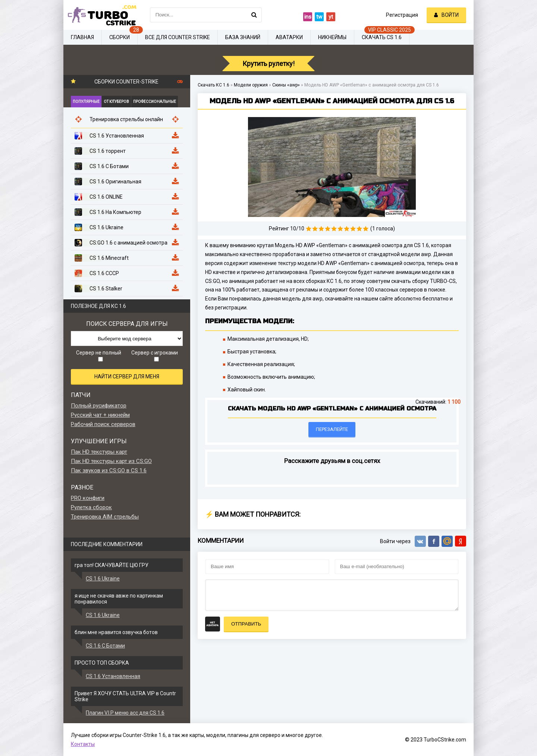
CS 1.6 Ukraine (103, 579)
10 (366, 229)
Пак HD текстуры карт (99, 452)
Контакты (83, 744)
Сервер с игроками (155, 356)
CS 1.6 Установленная (113, 676)
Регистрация (402, 15)
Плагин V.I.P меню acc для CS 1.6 (125, 713)
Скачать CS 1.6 (382, 37)
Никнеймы (332, 37)
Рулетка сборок (91, 507)
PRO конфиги (88, 498)
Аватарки (289, 37)
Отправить (246, 624)
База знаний (243, 37)
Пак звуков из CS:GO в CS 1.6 (109, 470)
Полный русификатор (99, 406)
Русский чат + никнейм (100, 415)
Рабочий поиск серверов (103, 424)
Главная (82, 37)
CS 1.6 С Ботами (105, 646)
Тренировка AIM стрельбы (105, 517)
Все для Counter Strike (178, 37)
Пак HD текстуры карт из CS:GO (111, 461)
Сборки (120, 37)
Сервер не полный (99, 356)
